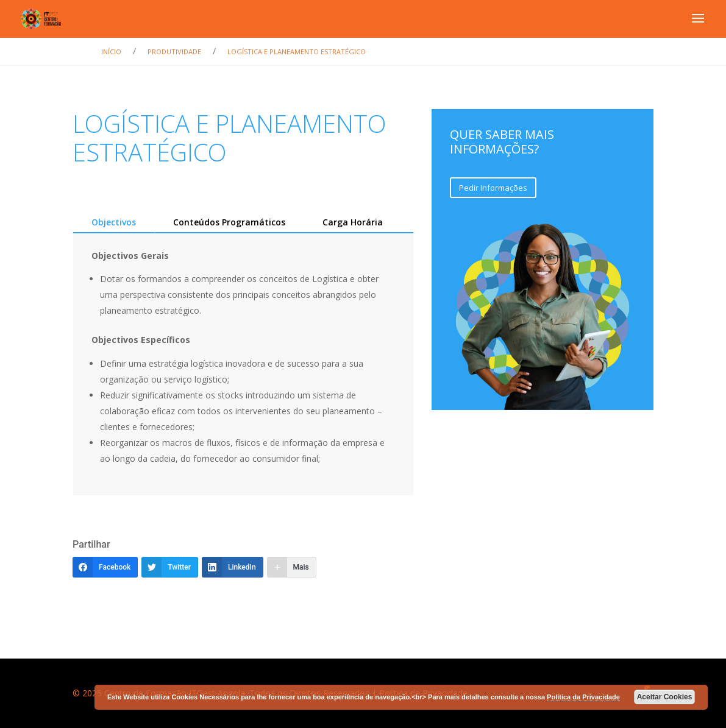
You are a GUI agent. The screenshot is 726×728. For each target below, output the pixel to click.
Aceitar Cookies (665, 697)
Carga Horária (353, 222)
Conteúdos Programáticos (229, 222)
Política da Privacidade (583, 697)
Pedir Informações (493, 188)
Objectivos (114, 222)
